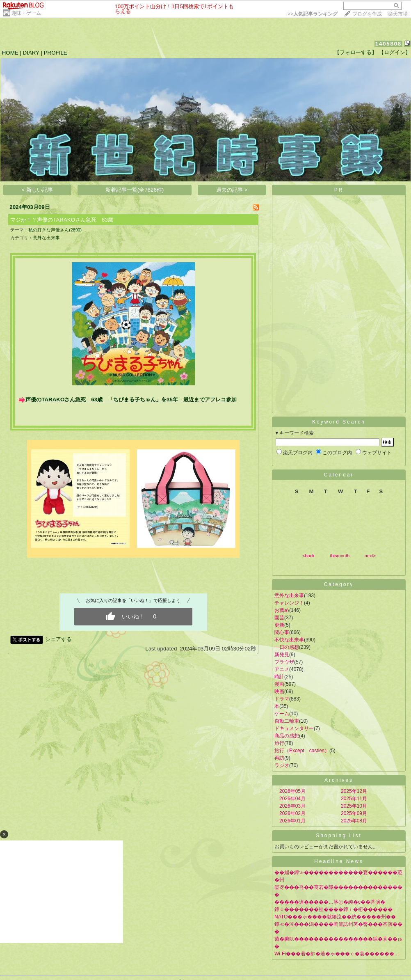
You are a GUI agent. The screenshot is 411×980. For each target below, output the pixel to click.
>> (313, 14)
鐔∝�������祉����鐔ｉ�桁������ (333, 909)
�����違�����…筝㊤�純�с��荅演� (330, 902)
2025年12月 (354, 791)
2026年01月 (292, 821)
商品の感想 (287, 736)
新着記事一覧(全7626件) (135, 190)
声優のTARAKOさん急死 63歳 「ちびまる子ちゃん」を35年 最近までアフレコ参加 (131, 400)
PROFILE (56, 53)
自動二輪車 (287, 721)
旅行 (279, 743)
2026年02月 (292, 813)
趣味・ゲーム (26, 13)
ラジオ (282, 765)
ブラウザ (284, 662)
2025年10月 (354, 806)
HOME (10, 53)
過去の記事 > (232, 190)
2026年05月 (292, 791)
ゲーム (282, 714)
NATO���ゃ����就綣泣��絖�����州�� (335, 917)
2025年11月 (354, 799)
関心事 (282, 632)
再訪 (279, 758)
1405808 (389, 44)
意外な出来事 (46, 238)
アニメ (282, 669)
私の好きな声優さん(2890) (55, 230)
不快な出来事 (289, 640)
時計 (279, 677)
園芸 (279, 618)
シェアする (58, 639)
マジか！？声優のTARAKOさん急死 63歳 (62, 220)
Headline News (339, 861)
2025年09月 (354, 813)
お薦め (282, 610)
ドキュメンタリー (294, 728)
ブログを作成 (367, 14)
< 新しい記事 (38, 190)
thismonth (340, 556)
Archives (339, 780)
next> (370, 556)
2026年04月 (292, 799)
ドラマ (282, 699)
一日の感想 (287, 647)
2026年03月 (292, 806)
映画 (279, 691)
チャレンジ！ (289, 603)
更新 (279, 625)
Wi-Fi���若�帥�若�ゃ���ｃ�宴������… (337, 954)
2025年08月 (354, 821)
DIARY (31, 53)
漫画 (279, 684)
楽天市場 (398, 14)
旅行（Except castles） (302, 751)
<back (308, 556)
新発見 (282, 655)
